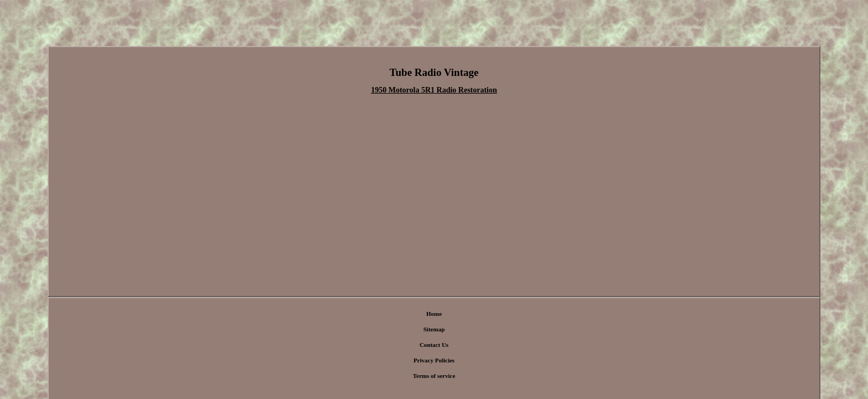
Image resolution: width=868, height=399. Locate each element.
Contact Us (407, 298)
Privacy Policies (449, 298)
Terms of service (498, 298)
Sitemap (375, 298)
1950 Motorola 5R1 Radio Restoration (434, 91)
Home (349, 298)
